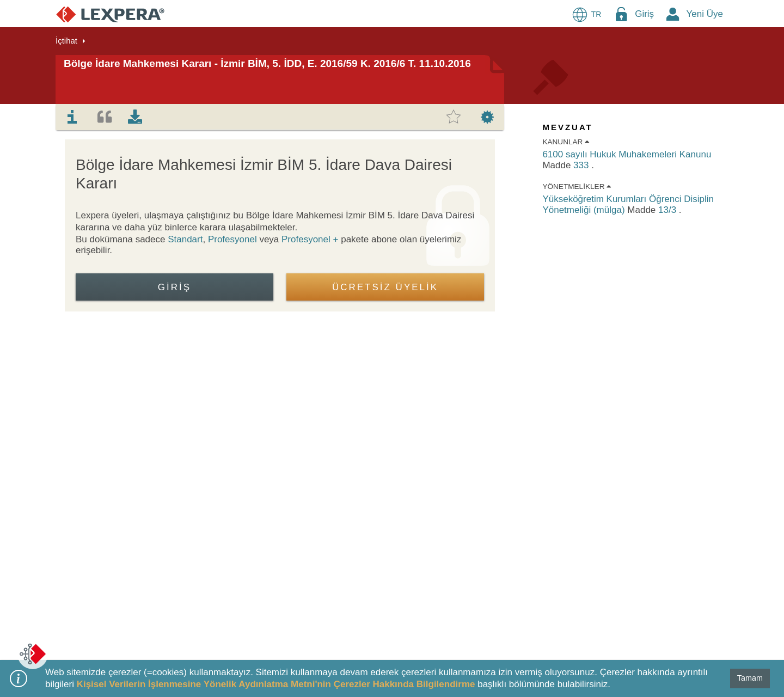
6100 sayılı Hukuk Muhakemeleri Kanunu (627, 154)
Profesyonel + (311, 239)
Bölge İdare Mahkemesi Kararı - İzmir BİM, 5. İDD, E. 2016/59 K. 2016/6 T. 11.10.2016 (267, 63)
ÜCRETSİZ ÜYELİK (385, 287)
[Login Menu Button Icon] (621, 14)
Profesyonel (232, 239)
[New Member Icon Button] (673, 14)
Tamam (750, 678)
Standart (185, 239)
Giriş (644, 14)
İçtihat (66, 41)
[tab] (72, 117)
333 (582, 165)
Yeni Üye (705, 14)
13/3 (669, 210)
